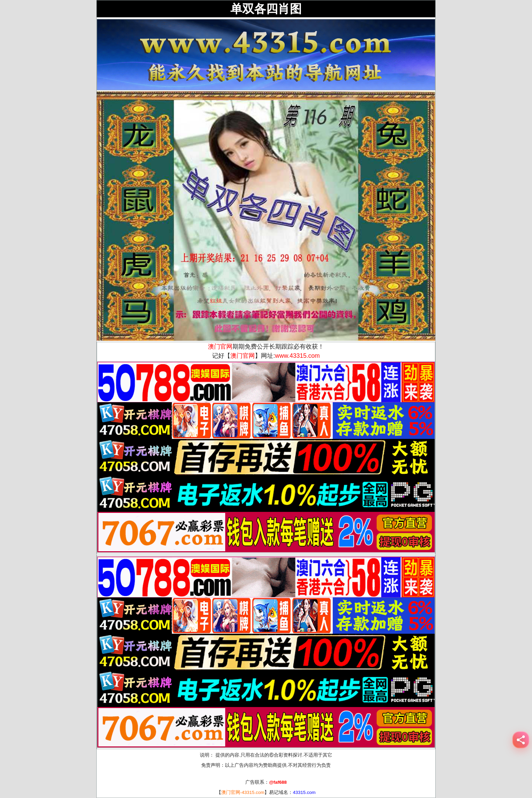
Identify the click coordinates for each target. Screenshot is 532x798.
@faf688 (278, 782)
